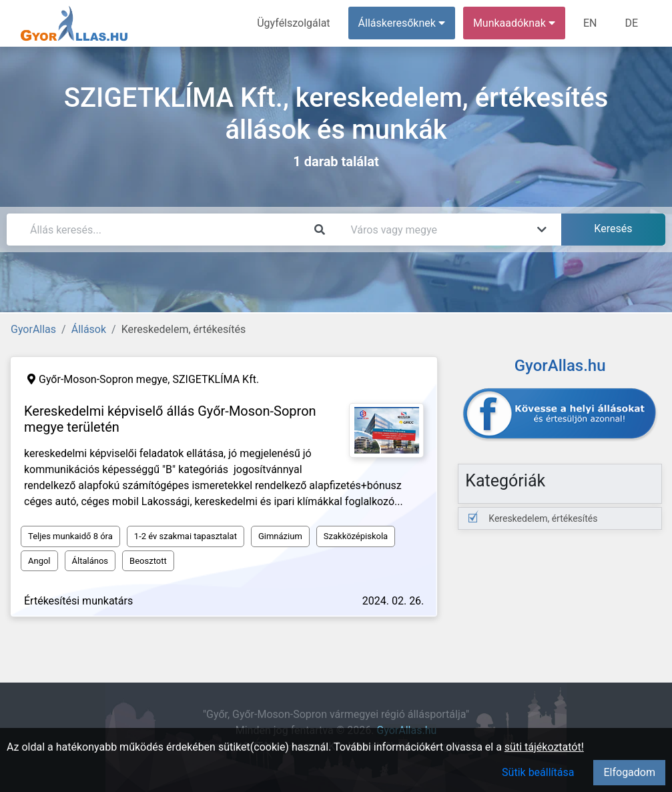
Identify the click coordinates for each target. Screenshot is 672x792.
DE (631, 23)
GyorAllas (33, 329)
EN (590, 23)
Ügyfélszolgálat (293, 23)
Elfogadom (629, 772)
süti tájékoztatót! (544, 747)
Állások (89, 329)
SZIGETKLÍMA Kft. (216, 379)
